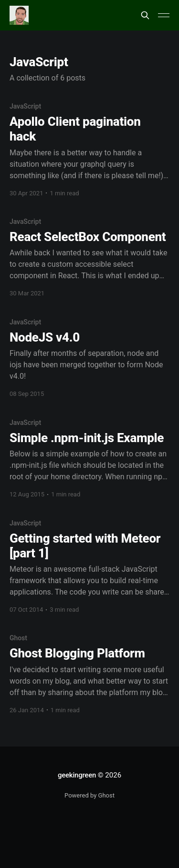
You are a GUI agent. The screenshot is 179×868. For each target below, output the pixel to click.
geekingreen (77, 775)
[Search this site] (145, 15)
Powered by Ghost (89, 795)
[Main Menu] (164, 15)
